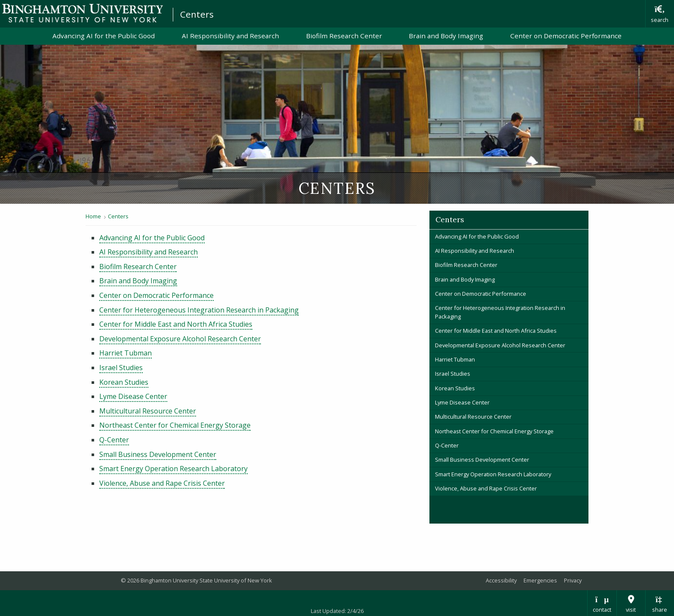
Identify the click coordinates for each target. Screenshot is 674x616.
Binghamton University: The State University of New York (83, 13)
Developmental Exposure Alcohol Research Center (180, 339)
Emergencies (540, 580)
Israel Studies (121, 368)
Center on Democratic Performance (566, 36)
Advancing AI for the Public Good (104, 36)
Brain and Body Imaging (446, 36)
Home (93, 216)
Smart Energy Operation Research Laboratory (173, 469)
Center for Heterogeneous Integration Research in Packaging (199, 310)
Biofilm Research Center (344, 36)
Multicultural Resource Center (148, 411)
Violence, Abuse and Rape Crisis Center (162, 483)
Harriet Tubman (126, 353)
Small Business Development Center (158, 454)
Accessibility (501, 580)
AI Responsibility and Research (230, 36)
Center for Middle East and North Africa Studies (176, 324)
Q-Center (114, 440)
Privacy (573, 580)
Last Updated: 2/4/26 (337, 611)
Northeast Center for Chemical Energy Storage (175, 425)
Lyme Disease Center (133, 396)
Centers (197, 14)
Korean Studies (124, 382)
